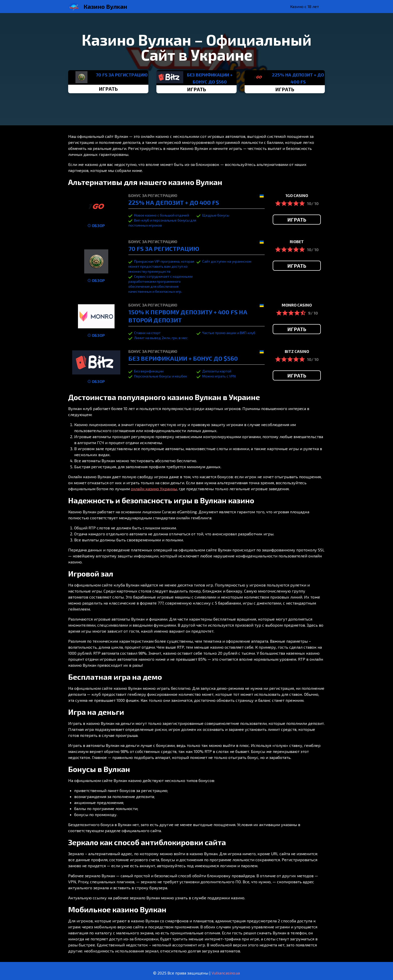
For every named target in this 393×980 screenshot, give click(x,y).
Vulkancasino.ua (226, 973)
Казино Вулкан (105, 6)
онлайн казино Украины (154, 489)
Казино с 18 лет (304, 6)
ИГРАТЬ (108, 89)
